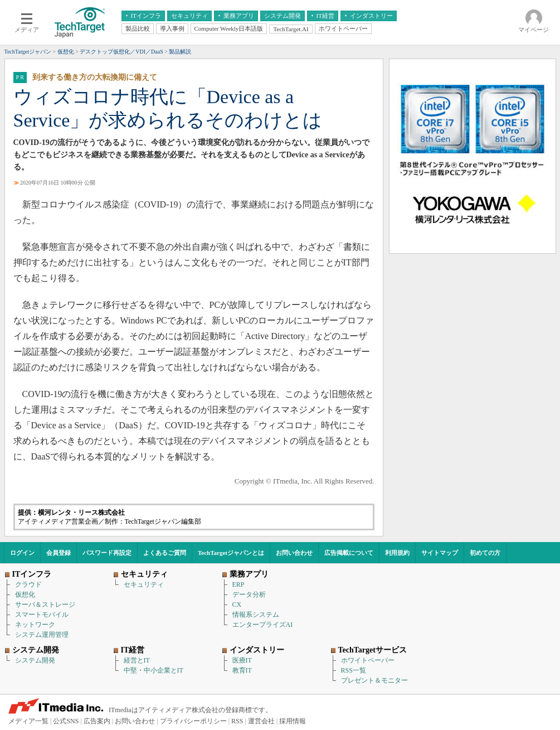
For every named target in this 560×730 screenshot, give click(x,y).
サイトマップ (440, 553)
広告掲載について (349, 553)
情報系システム (256, 615)
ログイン (22, 553)
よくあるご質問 (165, 553)
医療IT (242, 660)
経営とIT (137, 660)
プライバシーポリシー (193, 721)
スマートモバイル (42, 615)
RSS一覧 (354, 670)
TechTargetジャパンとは (231, 553)
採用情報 (293, 721)
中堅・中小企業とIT (154, 670)
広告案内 (97, 721)
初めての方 (485, 553)
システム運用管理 (42, 635)
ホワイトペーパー (368, 660)
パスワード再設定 (107, 553)
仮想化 (25, 594)
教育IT (242, 670)
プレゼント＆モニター (374, 680)
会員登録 (59, 553)
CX (237, 605)
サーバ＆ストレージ (45, 605)
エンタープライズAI (263, 625)
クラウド (28, 584)
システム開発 (35, 660)
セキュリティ (144, 584)
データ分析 (249, 594)
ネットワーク (35, 625)
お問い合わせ (294, 553)
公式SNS (66, 721)
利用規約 (397, 553)
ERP (238, 584)
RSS (237, 721)
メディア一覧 (28, 721)
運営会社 (261, 721)
